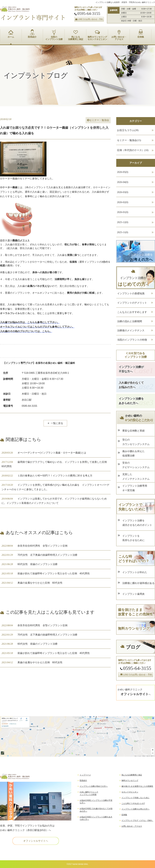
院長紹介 (32, 34)
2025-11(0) (123, 232)
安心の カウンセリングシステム (136, 442)
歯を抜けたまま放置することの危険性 (137, 786)
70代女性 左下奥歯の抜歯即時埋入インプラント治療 (39, 555)
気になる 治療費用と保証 (76, 35)
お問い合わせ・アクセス (132, 826)
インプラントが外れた (135, 572)
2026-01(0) (123, 212)
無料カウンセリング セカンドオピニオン (97, 35)
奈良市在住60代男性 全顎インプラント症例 (34, 546)
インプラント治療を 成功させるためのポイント (137, 523)
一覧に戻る (55, 423)
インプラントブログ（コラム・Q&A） (137, 820)
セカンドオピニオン (130, 792)
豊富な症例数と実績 (133, 431)
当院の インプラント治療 (54, 35)
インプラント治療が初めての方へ (94, 786)
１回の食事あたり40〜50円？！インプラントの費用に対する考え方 (47, 476)
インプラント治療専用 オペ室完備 (135, 488)
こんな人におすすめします (132, 312)
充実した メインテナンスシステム (136, 477)
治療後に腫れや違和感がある (138, 583)
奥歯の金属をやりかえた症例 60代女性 (32, 583)
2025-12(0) (123, 222)
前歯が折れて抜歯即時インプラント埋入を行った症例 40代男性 (46, 573)
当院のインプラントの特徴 (132, 340)
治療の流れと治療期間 (130, 321)
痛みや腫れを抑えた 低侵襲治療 (133, 454)
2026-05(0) (123, 172)
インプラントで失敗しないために (135, 798)
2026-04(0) (123, 182)
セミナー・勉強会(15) (129, 140)
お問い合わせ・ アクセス (119, 35)
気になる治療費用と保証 (132, 775)
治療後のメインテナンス (131, 330)
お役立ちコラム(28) (128, 130)
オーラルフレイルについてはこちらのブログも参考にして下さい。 (37, 327)
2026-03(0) (123, 192)
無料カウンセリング (130, 780)
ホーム (11, 34)
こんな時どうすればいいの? (133, 803)
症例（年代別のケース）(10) (133, 150)
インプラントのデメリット (132, 303)
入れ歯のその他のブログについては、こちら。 (26, 331)
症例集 (141, 34)
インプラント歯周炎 (135, 594)
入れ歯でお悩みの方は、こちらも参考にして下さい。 (30, 322)
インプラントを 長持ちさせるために (133, 538)
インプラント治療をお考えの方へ (135, 809)
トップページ (85, 775)
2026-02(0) (123, 202)
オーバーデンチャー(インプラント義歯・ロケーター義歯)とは (44, 453)
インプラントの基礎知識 (131, 293)
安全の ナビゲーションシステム (136, 465)
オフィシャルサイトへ (36, 841)
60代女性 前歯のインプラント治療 (30, 564)
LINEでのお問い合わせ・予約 (89, 19)
